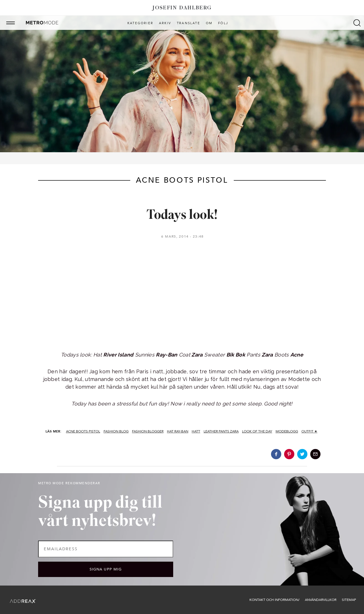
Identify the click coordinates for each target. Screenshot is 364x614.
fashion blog (116, 431)
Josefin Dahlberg (182, 8)
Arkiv (165, 23)
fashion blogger (148, 431)
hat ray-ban (178, 431)
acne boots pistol (83, 431)
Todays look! (182, 216)
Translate (189, 23)
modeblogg (287, 431)
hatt (196, 431)
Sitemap (349, 600)
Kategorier (140, 23)
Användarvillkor (321, 600)
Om (209, 23)
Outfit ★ (309, 431)
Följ (223, 23)
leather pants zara (221, 431)
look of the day (257, 431)
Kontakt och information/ (274, 600)
